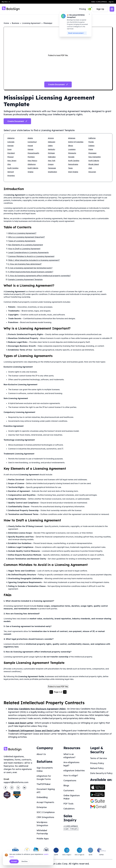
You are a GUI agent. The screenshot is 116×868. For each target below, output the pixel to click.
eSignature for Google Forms (44, 778)
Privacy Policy (97, 763)
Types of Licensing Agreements (22, 241)
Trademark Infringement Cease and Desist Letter (34, 731)
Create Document (17, 121)
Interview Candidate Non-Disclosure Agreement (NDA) (37, 709)
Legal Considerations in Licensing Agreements (28, 252)
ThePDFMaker (44, 784)
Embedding (42, 797)
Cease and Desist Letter (21, 723)
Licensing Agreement (31, 23)
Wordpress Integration (42, 824)
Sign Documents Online (45, 769)
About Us (41, 754)
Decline (25, 861)
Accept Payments (45, 802)
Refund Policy (97, 768)
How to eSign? (71, 776)
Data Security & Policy (101, 773)
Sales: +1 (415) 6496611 (99, 2)
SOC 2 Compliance (46, 812)
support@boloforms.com (16, 782)
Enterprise (42, 807)
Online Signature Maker (72, 797)
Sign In (111, 2)
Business (15, 23)
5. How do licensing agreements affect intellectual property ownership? (39, 276)
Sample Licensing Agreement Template (25, 279)
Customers (69, 790)
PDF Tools (68, 804)
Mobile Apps (43, 839)
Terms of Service (98, 758)
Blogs (66, 785)
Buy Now (6, 2)
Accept (14, 861)
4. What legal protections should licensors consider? (31, 272)
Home (6, 23)
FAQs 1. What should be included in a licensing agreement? (34, 260)
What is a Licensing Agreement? (22, 233)
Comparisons (70, 780)
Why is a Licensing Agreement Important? (27, 237)
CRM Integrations (45, 817)
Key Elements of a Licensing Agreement (26, 245)
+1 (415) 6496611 (71, 826)
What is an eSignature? (69, 756)
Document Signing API (46, 791)
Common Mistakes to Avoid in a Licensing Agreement (31, 256)
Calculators (69, 809)
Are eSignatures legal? (71, 764)
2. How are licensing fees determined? (25, 264)
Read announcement (77, 33)
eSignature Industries (74, 771)
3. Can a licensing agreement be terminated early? (30, 268)
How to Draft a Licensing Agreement (24, 249)
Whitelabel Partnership (42, 832)
